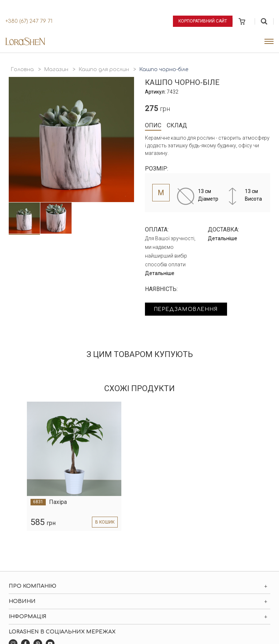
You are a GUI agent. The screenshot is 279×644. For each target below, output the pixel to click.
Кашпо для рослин (104, 69)
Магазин (56, 69)
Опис (153, 125)
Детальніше (160, 273)
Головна (22, 69)
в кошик (104, 522)
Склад (177, 125)
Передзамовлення (188, 309)
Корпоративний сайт (203, 21)
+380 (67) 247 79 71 (29, 21)
